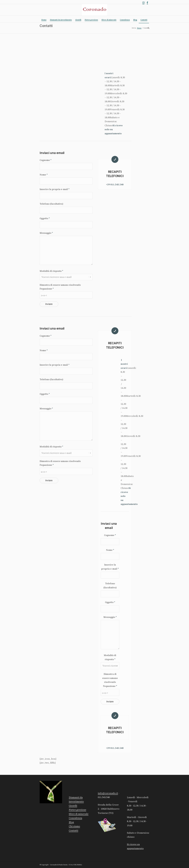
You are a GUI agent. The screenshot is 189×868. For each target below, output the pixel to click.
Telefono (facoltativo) (51, 204)
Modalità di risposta (51, 271)
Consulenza (75, 818)
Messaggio (46, 233)
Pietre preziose (78, 810)
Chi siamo (74, 826)
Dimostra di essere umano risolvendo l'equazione (60, 287)
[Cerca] (148, 28)
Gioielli (73, 806)
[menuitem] (44, 20)
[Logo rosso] (94, 10)
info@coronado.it (108, 793)
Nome (44, 175)
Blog (71, 822)
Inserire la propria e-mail (55, 189)
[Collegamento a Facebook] (147, 3)
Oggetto (45, 218)
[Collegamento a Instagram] (143, 3)
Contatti (46, 26)
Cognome (46, 160)
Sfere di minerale (79, 814)
